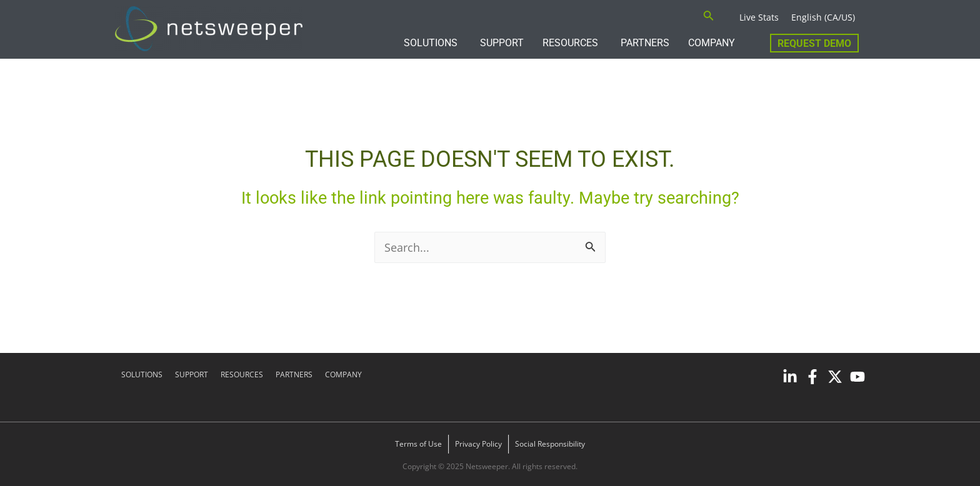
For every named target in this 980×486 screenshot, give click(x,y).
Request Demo (814, 43)
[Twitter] (835, 377)
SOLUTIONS (431, 43)
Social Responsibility (550, 444)
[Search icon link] (709, 17)
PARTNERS (645, 43)
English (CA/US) (823, 17)
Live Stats (759, 17)
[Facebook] (812, 377)
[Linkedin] (790, 377)
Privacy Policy (478, 444)
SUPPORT (502, 43)
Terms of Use (418, 444)
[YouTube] (857, 377)
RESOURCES (570, 43)
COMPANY (712, 43)
